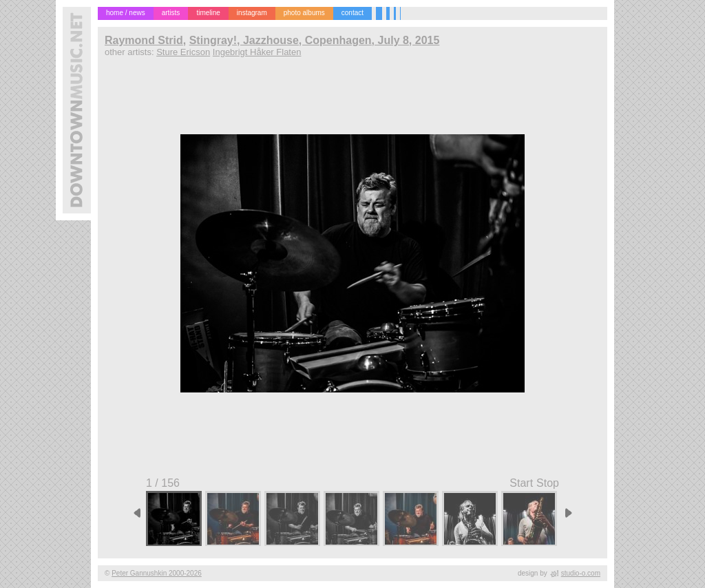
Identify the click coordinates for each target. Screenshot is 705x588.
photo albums (304, 13)
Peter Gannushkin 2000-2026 (157, 573)
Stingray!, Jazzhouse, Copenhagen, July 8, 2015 (315, 40)
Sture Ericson (183, 52)
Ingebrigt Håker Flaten (257, 52)
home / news (126, 13)
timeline (208, 13)
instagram (252, 13)
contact (352, 13)
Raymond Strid (144, 40)
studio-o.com (581, 573)
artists (171, 13)
